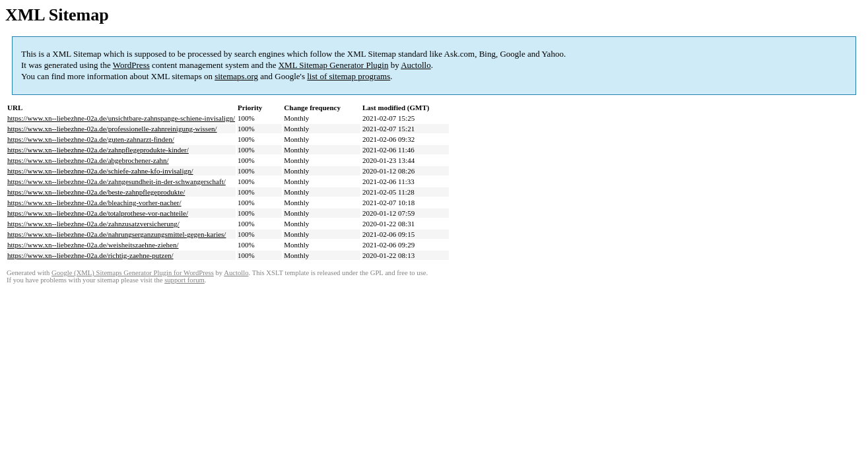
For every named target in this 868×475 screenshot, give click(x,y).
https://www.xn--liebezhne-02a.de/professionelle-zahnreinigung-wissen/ (112, 129)
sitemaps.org (236, 76)
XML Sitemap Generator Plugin (334, 65)
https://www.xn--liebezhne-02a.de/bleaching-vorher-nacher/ (94, 203)
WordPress (131, 65)
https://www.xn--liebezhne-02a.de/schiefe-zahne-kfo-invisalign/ (100, 171)
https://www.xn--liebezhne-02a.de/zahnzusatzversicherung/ (93, 224)
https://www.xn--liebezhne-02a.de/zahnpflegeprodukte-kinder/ (98, 150)
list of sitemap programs (349, 76)
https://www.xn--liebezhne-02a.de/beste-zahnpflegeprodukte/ (96, 192)
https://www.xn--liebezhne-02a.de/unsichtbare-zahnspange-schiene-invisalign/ (121, 118)
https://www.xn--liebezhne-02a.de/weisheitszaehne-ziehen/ (93, 245)
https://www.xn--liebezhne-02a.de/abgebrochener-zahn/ (88, 160)
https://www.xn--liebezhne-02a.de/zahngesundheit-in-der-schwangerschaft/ (117, 181)
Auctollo (416, 65)
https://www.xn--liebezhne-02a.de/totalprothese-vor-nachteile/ (98, 213)
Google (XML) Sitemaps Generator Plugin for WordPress (133, 273)
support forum (184, 280)
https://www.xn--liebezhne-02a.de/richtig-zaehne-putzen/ (90, 255)
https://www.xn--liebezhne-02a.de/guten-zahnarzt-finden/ (91, 139)
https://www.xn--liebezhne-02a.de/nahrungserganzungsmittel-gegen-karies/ (117, 234)
